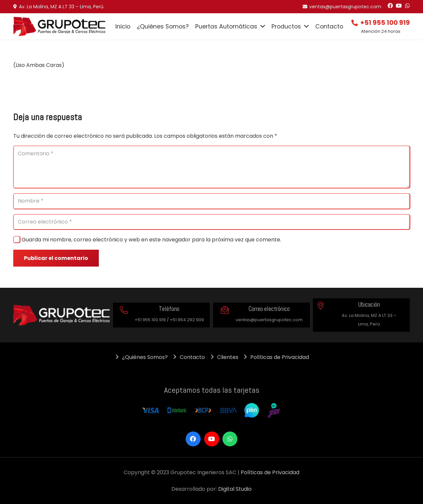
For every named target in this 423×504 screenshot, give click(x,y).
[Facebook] (390, 6)
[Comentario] (211, 167)
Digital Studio (235, 489)
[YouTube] (399, 6)
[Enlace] (60, 27)
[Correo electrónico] (211, 222)
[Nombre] (211, 201)
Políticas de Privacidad (270, 472)
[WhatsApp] (407, 6)
